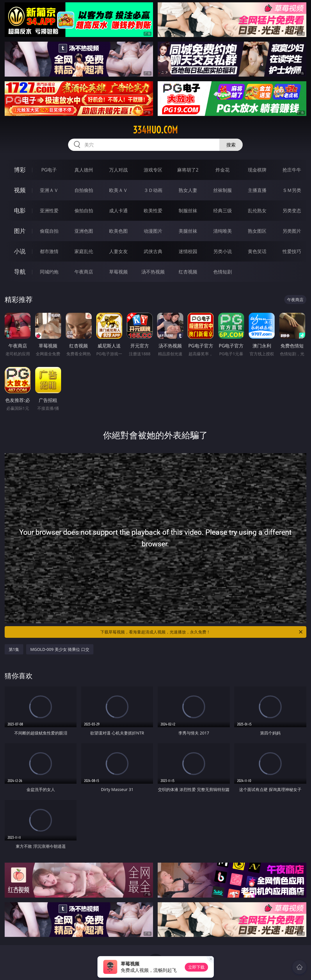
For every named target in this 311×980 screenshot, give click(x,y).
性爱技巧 (292, 251)
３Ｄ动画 (153, 190)
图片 (20, 231)
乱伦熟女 (257, 211)
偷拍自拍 (84, 211)
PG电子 (49, 170)
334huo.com (155, 130)
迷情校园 (188, 251)
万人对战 (118, 170)
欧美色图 (118, 231)
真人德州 (84, 170)
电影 (20, 210)
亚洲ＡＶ (49, 190)
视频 (20, 190)
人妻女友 (118, 251)
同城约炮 (49, 272)
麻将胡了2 (188, 170)
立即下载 (196, 967)
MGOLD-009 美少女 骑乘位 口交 (60, 649)
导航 (20, 272)
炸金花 (223, 170)
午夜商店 (84, 272)
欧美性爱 (153, 211)
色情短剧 (223, 272)
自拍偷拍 (84, 190)
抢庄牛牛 (292, 170)
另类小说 (223, 251)
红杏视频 (188, 272)
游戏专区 (153, 170)
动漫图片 (153, 231)
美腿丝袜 (188, 231)
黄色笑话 (257, 251)
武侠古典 (153, 251)
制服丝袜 (188, 211)
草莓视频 (118, 272)
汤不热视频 (153, 272)
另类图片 (292, 231)
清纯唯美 (223, 231)
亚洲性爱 (49, 211)
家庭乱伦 (84, 251)
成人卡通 (118, 211)
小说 (20, 251)
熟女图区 (257, 231)
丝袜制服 (223, 190)
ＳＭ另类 (292, 190)
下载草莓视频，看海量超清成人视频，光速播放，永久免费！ (202, 632)
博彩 (20, 170)
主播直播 (257, 190)
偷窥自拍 (49, 231)
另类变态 (292, 211)
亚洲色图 (84, 231)
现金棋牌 (257, 170)
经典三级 (223, 211)
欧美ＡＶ (118, 190)
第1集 (14, 649)
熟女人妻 (188, 190)
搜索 (231, 145)
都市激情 (49, 251)
